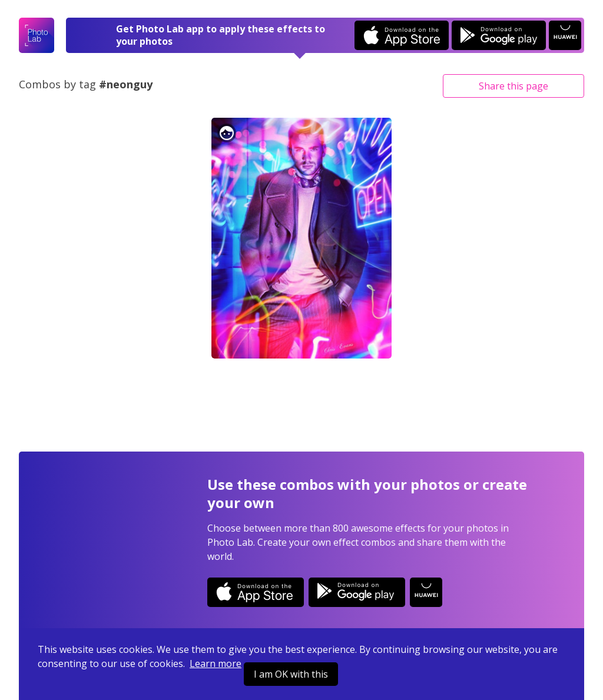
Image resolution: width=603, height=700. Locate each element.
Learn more (216, 663)
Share (513, 86)
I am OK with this (291, 674)
